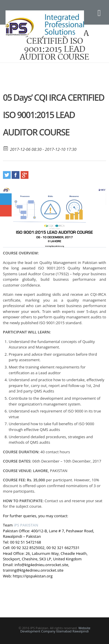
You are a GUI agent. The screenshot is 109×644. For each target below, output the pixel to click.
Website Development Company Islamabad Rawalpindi (55, 630)
